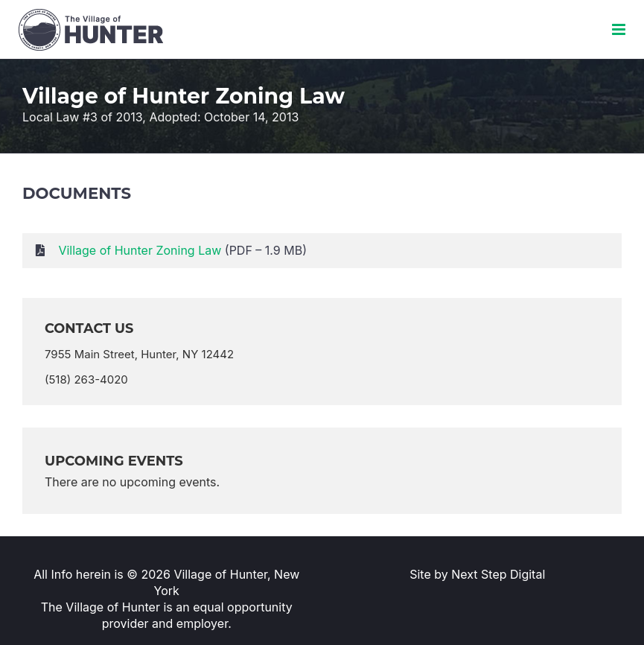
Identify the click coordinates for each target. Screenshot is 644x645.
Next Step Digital (498, 574)
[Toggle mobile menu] (620, 29)
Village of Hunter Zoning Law (140, 250)
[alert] (322, 482)
